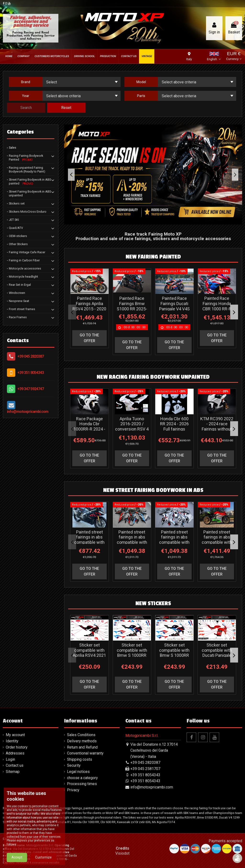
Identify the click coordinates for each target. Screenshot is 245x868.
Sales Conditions (81, 735)
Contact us (15, 765)
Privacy (73, 790)
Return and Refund (82, 747)
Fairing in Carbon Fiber (24, 260)
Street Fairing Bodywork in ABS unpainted (30, 193)
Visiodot (122, 853)
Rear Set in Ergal (20, 285)
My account (15, 735)
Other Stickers (18, 244)
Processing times (82, 784)
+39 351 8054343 (31, 373)
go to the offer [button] (89, 338)
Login (10, 759)
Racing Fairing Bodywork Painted (26, 158)
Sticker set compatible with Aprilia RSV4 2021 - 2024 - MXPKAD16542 (89, 655)
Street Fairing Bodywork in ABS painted (30, 181)
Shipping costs (80, 759)
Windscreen (17, 293)
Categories (20, 132)
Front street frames (22, 309)
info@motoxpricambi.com (28, 412)
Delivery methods (82, 741)
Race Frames (18, 317)
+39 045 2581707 (145, 769)
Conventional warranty (85, 753)
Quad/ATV (16, 228)
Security (74, 765)
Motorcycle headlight (23, 277)
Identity (12, 741)
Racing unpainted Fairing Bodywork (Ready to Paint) (27, 170)
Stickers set (17, 203)
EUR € (234, 57)
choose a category (82, 778)
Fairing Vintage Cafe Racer (27, 252)
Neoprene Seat (19, 301)
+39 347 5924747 (31, 389)
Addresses (15, 753)
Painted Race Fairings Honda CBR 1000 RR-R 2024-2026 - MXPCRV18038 (217, 309)
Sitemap (13, 772)
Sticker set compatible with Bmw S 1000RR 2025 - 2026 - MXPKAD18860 (174, 655)
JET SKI (14, 220)
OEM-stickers (18, 236)
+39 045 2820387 (31, 356)
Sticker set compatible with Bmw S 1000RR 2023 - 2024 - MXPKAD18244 (132, 655)
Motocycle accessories (25, 268)
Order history (17, 747)
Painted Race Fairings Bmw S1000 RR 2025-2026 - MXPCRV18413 (132, 309)
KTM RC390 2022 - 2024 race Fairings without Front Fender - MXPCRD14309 (217, 429)
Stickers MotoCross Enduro (28, 212)
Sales (13, 148)
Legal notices (78, 772)
